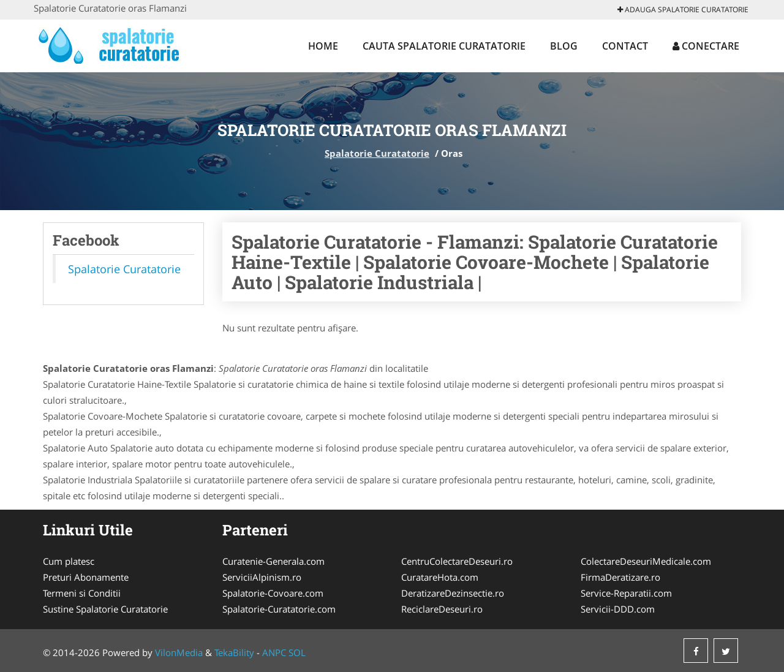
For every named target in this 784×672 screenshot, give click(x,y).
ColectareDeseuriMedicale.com (646, 561)
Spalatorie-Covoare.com (273, 593)
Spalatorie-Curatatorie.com (279, 609)
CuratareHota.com (440, 577)
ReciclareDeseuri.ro (442, 609)
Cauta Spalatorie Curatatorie (444, 46)
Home (323, 46)
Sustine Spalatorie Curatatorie (105, 609)
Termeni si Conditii (82, 593)
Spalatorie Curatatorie (377, 153)
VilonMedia (179, 652)
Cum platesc (69, 561)
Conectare (706, 46)
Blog (564, 46)
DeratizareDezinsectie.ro (453, 593)
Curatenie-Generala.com (273, 561)
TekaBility (234, 652)
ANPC (274, 652)
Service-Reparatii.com (626, 593)
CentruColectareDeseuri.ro (457, 561)
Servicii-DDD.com (618, 609)
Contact (625, 46)
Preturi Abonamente (86, 577)
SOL (297, 652)
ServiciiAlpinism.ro (262, 577)
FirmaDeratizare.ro (620, 577)
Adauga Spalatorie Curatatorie (683, 9)
